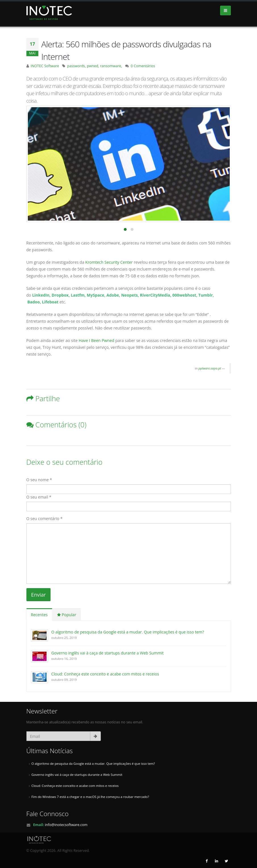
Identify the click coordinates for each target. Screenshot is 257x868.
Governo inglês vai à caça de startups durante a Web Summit (108, 653)
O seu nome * (39, 480)
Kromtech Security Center (109, 262)
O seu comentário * (45, 519)
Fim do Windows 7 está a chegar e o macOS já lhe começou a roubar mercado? (90, 797)
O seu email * (39, 497)
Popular (67, 615)
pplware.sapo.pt (210, 368)
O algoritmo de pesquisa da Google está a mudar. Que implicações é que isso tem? (128, 632)
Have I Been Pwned (96, 340)
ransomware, (111, 66)
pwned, (94, 66)
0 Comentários (143, 66)
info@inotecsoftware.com (66, 825)
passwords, (77, 66)
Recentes (39, 615)
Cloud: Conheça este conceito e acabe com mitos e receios (105, 674)
